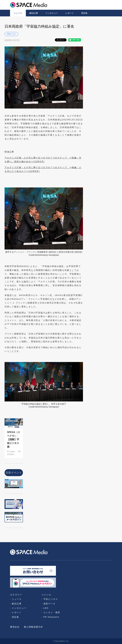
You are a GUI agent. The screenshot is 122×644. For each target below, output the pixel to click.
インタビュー (52, 13)
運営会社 (15, 627)
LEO (46, 608)
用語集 (84, 13)
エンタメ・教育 (52, 612)
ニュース (18, 13)
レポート (70, 13)
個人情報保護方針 (33, 627)
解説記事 (34, 13)
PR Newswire (51, 617)
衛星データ (49, 604)
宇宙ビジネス (11, 34)
